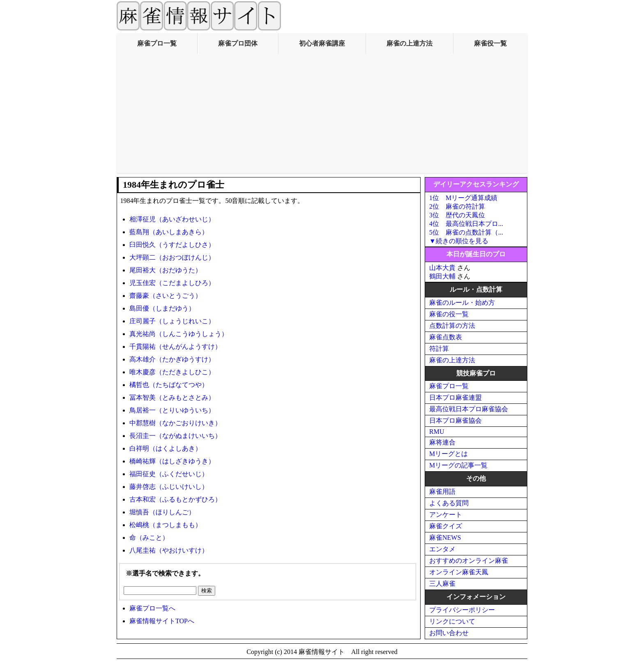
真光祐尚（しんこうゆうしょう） (179, 334)
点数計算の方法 (452, 326)
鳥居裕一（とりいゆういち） (172, 410)
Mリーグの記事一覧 (458, 465)
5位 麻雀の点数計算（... (466, 232)
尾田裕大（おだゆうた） (166, 270)
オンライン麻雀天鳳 (459, 572)
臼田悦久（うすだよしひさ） (172, 245)
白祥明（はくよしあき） (166, 448)
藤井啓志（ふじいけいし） (169, 487)
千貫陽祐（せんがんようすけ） (175, 347)
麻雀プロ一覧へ (152, 608)
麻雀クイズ (446, 526)
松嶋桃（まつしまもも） (166, 525)
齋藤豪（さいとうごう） (166, 296)
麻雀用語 (442, 492)
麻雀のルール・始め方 (462, 303)
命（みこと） (149, 538)
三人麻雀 (442, 584)
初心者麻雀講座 (322, 43)
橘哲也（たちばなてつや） (169, 385)
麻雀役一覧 (490, 43)
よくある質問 (449, 503)
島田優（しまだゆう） (162, 308)
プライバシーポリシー (462, 610)
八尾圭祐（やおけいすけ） (169, 550)
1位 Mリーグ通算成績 (463, 198)
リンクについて (452, 621)
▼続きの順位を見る (459, 241)
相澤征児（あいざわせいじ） (172, 219)
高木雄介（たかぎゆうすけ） (172, 359)
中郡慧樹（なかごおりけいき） (175, 423)
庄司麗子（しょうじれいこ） (172, 321)
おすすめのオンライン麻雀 (469, 561)
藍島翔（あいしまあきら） (169, 232)
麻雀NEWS (445, 538)
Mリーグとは (448, 454)
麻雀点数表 (446, 337)
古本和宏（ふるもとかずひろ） (175, 499)
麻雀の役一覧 (449, 314)
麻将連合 (442, 442)
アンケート (446, 515)
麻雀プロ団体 (238, 43)
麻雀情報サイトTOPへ (162, 621)
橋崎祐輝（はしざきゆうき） (172, 461)
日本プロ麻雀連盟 (455, 397)
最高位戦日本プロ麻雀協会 (469, 409)
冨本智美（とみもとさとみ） (172, 397)
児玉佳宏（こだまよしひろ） (172, 283)
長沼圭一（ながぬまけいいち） (175, 436)
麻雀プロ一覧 (157, 43)
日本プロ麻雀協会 (455, 420)
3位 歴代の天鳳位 (457, 215)
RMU (437, 432)
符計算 (439, 349)
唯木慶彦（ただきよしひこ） (172, 372)
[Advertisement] (322, 115)
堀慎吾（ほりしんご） (162, 512)
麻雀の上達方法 (409, 43)
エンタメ (442, 549)
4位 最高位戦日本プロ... (466, 224)
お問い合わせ (449, 633)
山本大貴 (442, 268)
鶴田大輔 (442, 276)
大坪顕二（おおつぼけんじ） (172, 257)
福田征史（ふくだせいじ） (169, 474)
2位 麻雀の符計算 (457, 206)
